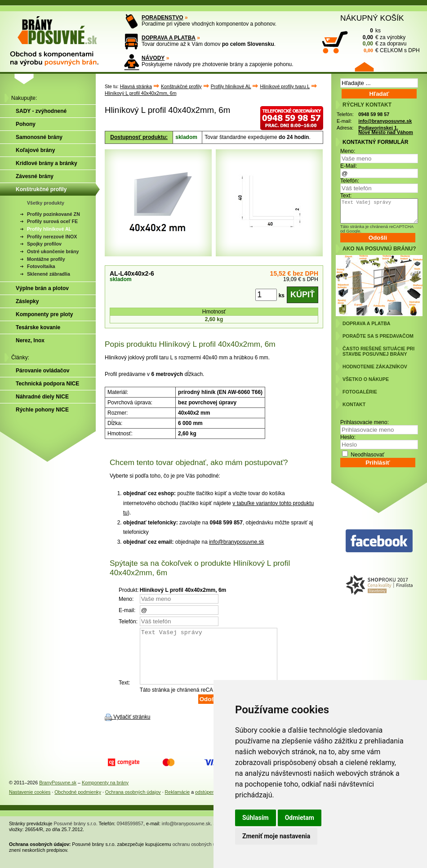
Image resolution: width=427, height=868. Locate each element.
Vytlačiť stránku (132, 728)
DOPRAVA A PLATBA (169, 38)
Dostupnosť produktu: (139, 137)
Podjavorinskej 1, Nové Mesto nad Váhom (386, 130)
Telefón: (350, 181)
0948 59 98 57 (374, 114)
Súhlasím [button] (256, 818)
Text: (346, 196)
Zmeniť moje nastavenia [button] (276, 836)
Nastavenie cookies (30, 803)
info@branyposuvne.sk (236, 542)
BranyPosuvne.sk (58, 793)
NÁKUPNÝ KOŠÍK (372, 18)
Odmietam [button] (300, 818)
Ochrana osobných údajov (133, 803)
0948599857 (130, 834)
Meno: (348, 151)
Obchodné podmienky (78, 803)
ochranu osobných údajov (200, 855)
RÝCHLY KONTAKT (367, 105)
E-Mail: (349, 166)
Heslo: (348, 437)
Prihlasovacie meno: (365, 422)
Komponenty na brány (105, 793)
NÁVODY (153, 58)
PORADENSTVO (162, 18)
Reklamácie (178, 803)
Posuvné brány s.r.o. (76, 834)
